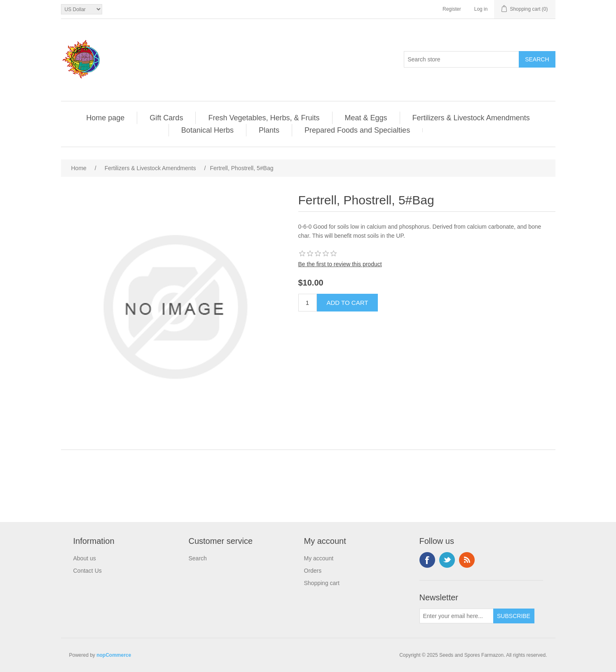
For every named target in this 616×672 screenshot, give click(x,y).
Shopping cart (322, 583)
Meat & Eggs (366, 118)
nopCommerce (114, 655)
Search (198, 558)
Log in (481, 9)
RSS (467, 560)
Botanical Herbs (207, 130)
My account (319, 558)
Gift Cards (166, 118)
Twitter (447, 560)
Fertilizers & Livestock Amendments (471, 118)
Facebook (427, 560)
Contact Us (88, 571)
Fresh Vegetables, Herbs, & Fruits (264, 118)
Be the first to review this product (340, 264)
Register (452, 9)
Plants (269, 130)
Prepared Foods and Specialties (357, 130)
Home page (105, 118)
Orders (313, 571)
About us (85, 558)
